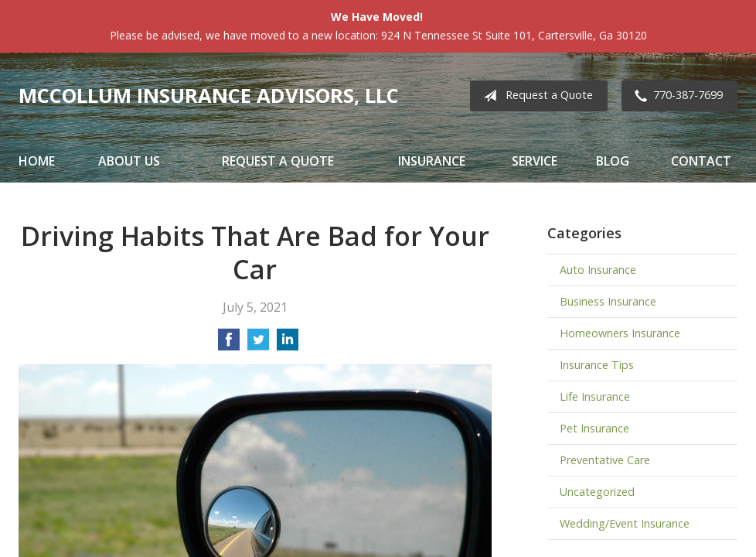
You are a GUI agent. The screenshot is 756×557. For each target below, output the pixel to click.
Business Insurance (608, 301)
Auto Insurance (598, 270)
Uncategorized (597, 492)
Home (37, 161)
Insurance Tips (597, 365)
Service (535, 161)
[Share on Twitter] (258, 344)
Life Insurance (595, 396)
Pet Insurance (594, 428)
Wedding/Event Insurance (625, 523)
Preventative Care (605, 460)
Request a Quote (535, 96)
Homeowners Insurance (620, 333)
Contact (701, 161)
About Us (129, 161)
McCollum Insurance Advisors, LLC (209, 96)
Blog (613, 161)
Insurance (432, 161)
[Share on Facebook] (229, 344)
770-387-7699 (676, 96)
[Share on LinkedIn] (288, 344)
